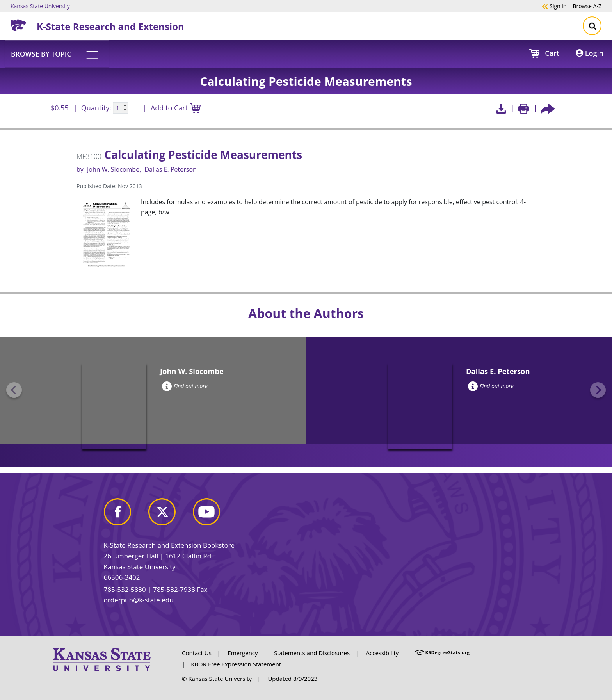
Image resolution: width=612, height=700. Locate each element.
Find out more (185, 386)
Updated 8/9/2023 (293, 679)
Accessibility (382, 653)
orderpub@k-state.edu (139, 600)
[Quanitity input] (121, 108)
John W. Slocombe (113, 169)
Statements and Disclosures (312, 653)
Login (590, 53)
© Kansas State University (217, 679)
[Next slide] (598, 390)
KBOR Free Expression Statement (236, 664)
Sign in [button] (554, 6)
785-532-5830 (125, 589)
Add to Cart (176, 108)
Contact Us (197, 653)
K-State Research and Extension (110, 26)
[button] (57, 53)
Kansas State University (40, 6)
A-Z (587, 6)
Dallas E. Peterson (170, 169)
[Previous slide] (14, 390)
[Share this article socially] (548, 108)
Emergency (243, 653)
